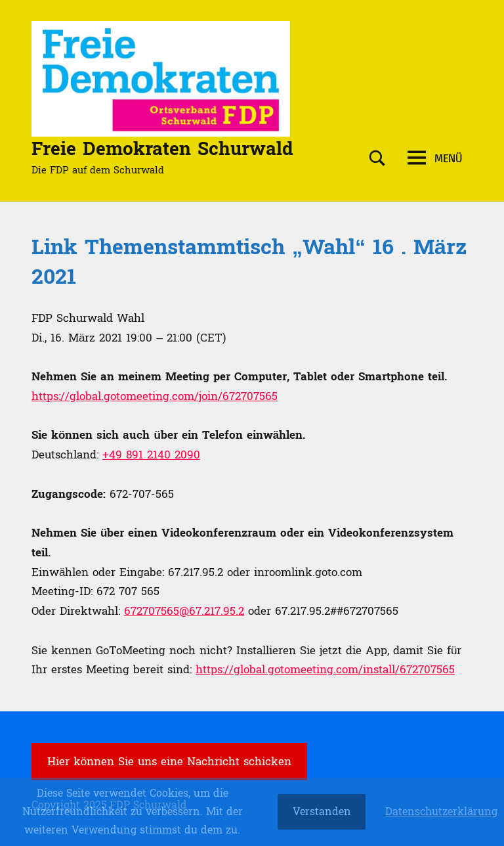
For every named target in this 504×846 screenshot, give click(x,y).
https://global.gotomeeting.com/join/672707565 (155, 396)
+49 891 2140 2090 (151, 455)
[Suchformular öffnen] (377, 159)
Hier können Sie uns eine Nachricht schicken (169, 762)
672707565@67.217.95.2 (184, 611)
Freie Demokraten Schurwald (162, 149)
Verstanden (322, 812)
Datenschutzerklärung (441, 812)
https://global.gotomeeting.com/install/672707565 (325, 670)
